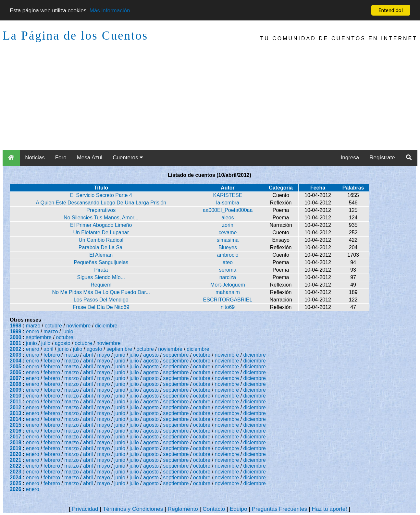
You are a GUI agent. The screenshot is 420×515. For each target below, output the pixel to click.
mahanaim (228, 292)
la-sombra (228, 203)
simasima (228, 240)
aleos (228, 218)
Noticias (35, 158)
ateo (228, 262)
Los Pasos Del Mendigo (101, 300)
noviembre (78, 326)
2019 (16, 448)
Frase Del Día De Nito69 (101, 307)
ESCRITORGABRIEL (228, 300)
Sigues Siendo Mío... (101, 277)
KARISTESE (228, 195)
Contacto (214, 509)
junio (68, 331)
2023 (16, 472)
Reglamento (183, 509)
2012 (16, 407)
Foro (61, 158)
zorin (228, 225)
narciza (228, 277)
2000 (16, 337)
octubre (53, 326)
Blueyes (228, 247)
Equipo (239, 509)
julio (46, 343)
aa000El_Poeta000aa (228, 210)
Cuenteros (128, 158)
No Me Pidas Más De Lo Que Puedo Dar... (101, 292)
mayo (104, 355)
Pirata (101, 270)
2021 (16, 460)
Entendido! (391, 10)
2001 (16, 343)
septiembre (39, 337)
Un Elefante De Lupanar (101, 233)
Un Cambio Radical (101, 240)
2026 (16, 489)
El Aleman (101, 255)
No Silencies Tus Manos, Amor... (101, 218)
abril (48, 349)
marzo (33, 326)
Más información (110, 11)
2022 (16, 466)
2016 (16, 431)
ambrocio (228, 255)
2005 (16, 367)
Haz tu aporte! (329, 509)
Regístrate (382, 158)
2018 (16, 442)
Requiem (101, 285)
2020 (16, 454)
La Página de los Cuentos (75, 36)
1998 (16, 326)
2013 (16, 413)
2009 (16, 390)
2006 (16, 372)
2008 (16, 384)
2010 (16, 396)
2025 (16, 483)
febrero (52, 355)
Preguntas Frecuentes (280, 509)
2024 (16, 478)
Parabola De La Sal (101, 247)
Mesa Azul (90, 158)
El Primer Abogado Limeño (101, 225)
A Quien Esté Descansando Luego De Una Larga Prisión (101, 203)
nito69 (228, 307)
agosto (63, 343)
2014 (16, 419)
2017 (16, 437)
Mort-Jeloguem (228, 285)
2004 (16, 361)
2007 (16, 378)
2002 (16, 349)
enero (33, 331)
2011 (16, 402)
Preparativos (101, 210)
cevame (228, 233)
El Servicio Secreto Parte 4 (101, 195)
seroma (228, 270)
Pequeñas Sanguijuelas (101, 262)
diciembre (106, 326)
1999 (16, 331)
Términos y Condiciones (133, 509)
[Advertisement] (210, 101)
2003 (16, 355)
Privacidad (85, 509)
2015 (16, 425)
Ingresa (350, 158)
